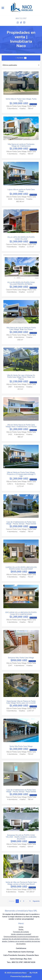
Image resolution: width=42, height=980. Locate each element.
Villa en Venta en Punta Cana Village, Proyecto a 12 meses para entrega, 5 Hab (21, 474)
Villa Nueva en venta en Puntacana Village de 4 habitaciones (21, 145)
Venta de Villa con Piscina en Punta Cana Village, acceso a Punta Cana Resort (21, 883)
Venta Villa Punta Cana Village (21, 746)
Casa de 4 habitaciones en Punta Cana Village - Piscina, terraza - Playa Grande (21, 523)
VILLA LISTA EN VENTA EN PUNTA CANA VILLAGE (21, 238)
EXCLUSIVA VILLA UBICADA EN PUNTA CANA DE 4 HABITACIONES (21, 613)
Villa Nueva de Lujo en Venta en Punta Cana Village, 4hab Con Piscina (21, 329)
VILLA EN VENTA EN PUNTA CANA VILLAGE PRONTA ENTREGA (21, 283)
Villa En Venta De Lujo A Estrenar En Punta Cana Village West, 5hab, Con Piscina (21, 377)
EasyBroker (26, 976)
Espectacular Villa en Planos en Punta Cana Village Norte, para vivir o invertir (21, 702)
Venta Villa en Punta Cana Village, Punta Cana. (21, 100)
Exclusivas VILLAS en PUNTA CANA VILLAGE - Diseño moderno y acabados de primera (21, 837)
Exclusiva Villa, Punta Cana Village (21, 658)
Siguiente (36, 901)
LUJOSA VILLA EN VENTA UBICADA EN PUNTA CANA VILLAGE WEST (21, 568)
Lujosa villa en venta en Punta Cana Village (21, 190)
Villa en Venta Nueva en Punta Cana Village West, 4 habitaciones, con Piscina (21, 426)
